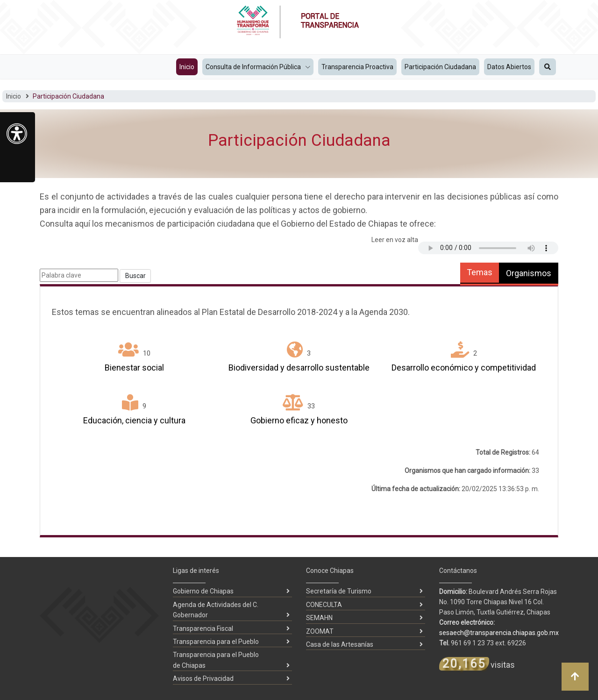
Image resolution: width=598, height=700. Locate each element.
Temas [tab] (480, 272)
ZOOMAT (320, 631)
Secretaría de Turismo (339, 591)
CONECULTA (324, 605)
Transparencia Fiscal (203, 629)
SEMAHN (319, 618)
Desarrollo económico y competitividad (464, 368)
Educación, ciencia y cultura (134, 420)
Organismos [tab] (529, 273)
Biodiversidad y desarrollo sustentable (299, 368)
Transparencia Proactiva (357, 67)
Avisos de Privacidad (203, 679)
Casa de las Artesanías (340, 644)
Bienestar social (134, 368)
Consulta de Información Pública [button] (254, 67)
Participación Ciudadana (440, 67)
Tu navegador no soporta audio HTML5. (488, 248)
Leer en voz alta (395, 240)
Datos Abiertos (509, 67)
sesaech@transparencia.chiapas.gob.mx (499, 633)
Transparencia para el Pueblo (216, 642)
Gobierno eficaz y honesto (299, 420)
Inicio (187, 67)
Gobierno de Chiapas (203, 591)
